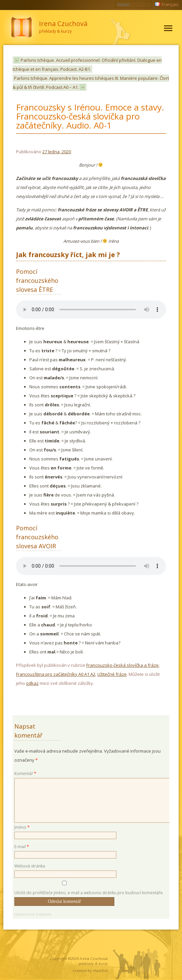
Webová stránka (30, 866)
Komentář (25, 773)
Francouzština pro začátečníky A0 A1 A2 (56, 674)
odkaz (32, 683)
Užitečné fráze (112, 674)
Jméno (22, 827)
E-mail (22, 847)
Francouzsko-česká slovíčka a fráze (122, 665)
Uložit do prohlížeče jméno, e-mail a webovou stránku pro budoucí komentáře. (89, 893)
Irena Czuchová (94, 958)
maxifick (100, 970)
